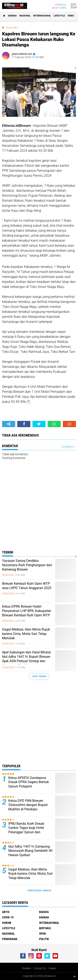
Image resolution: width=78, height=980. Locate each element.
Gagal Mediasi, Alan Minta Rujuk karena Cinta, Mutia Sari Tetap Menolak (26, 634)
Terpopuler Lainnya (39, 891)
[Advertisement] (39, 723)
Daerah (12, 16)
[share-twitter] (39, 424)
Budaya (44, 912)
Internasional (42, 16)
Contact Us (40, 968)
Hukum (7, 923)
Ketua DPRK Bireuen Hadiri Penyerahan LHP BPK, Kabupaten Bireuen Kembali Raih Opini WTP (27, 611)
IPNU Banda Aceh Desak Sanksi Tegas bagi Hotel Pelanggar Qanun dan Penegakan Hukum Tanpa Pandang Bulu (27, 832)
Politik (44, 939)
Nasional (25, 16)
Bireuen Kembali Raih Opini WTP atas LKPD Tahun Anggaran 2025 (27, 586)
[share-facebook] (24, 424)
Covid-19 (8, 917)
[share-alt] (9, 424)
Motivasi (45, 928)
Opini (43, 934)
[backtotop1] (74, 976)
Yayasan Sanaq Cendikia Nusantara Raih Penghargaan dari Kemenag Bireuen (27, 565)
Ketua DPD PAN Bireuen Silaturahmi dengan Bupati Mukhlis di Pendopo (28, 805)
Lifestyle (59, 16)
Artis (6, 912)
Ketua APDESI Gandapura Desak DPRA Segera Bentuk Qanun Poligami (29, 782)
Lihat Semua (39, 676)
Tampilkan (68, 447)
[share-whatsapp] (54, 424)
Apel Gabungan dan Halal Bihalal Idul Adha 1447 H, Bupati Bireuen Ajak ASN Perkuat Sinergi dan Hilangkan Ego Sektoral (26, 659)
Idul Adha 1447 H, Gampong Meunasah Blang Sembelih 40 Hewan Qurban (30, 851)
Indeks (52, 968)
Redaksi (27, 968)
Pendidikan (10, 939)
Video (71, 16)
